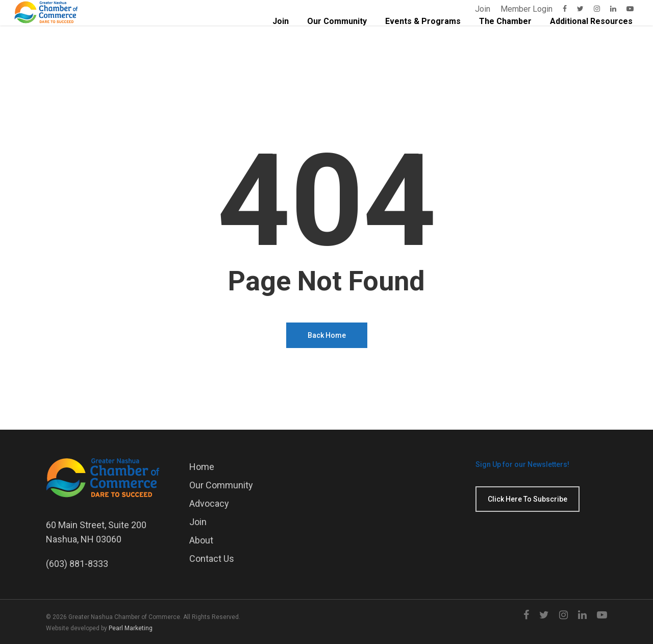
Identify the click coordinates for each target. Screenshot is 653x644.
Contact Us (212, 559)
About (201, 540)
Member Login (526, 9)
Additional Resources (591, 39)
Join (483, 9)
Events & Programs (423, 39)
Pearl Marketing (131, 628)
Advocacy (209, 503)
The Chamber (505, 39)
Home (202, 467)
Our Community (337, 39)
